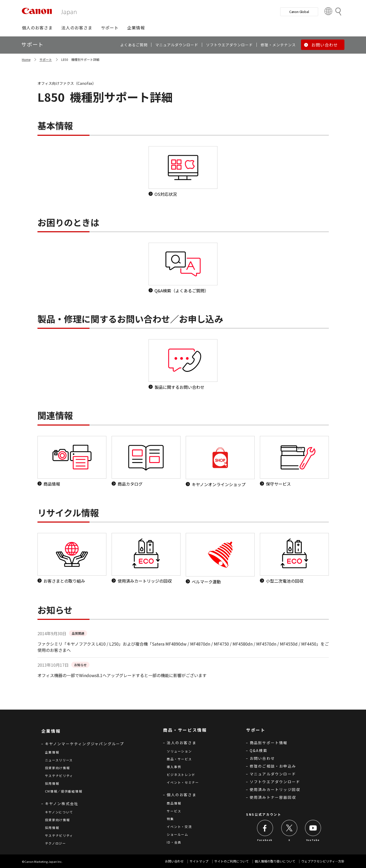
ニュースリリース (59, 760)
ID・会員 (174, 842)
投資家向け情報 (57, 768)
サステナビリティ (59, 776)
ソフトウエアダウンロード (275, 782)
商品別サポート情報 (269, 743)
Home (26, 59)
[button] (37, 28)
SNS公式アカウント (264, 814)
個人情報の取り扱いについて (275, 861)
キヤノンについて (59, 812)
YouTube (313, 840)
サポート (46, 59)
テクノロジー (56, 843)
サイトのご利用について (232, 861)
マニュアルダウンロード (273, 774)
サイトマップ (199, 861)
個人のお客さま (181, 795)
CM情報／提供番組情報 (64, 791)
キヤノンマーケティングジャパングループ (85, 744)
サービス (174, 811)
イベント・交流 (179, 827)
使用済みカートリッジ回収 (275, 789)
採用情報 (52, 783)
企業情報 (52, 752)
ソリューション (179, 751)
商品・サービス (179, 759)
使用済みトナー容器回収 (273, 797)
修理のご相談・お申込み (273, 766)
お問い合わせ (262, 758)
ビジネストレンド (181, 774)
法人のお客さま (181, 743)
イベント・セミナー (183, 782)
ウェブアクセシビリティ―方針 (323, 861)
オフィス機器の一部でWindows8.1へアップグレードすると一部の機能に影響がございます (122, 675)
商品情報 (174, 803)
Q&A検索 (259, 750)
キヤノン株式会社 (62, 803)
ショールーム (177, 834)
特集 (170, 819)
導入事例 (174, 767)
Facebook (265, 840)
